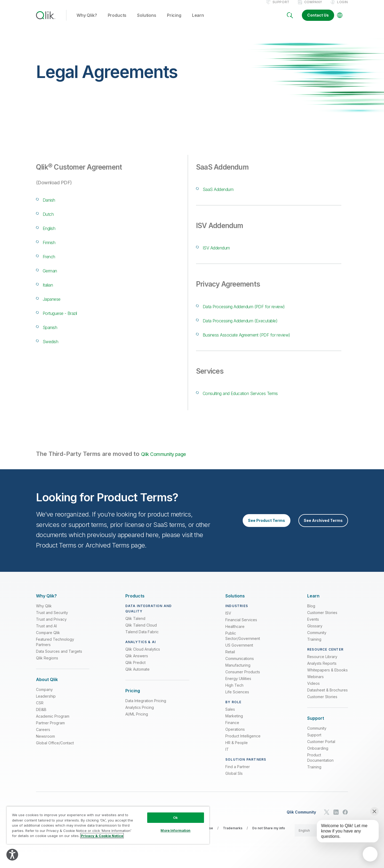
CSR (40, 709)
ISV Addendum (224, 253)
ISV (228, 620)
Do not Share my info (269, 835)
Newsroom (45, 743)
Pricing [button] (174, 21)
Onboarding (318, 755)
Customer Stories (322, 619)
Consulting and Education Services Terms (261, 398)
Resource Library (322, 663)
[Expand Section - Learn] (313, 603)
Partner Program (50, 730)
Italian (51, 290)
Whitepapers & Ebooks (327, 677)
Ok (175, 818)
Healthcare (235, 633)
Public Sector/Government (243, 642)
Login (343, 8)
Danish (52, 205)
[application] (370, 854)
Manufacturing (238, 672)
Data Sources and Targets (59, 658)
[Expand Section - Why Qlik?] (46, 603)
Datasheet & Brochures (327, 697)
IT (227, 756)
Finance (232, 729)
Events (313, 626)
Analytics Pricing (140, 714)
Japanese (56, 304)
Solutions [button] (147, 21)
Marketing (234, 723)
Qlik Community (301, 819)
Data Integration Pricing (146, 707)
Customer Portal (321, 748)
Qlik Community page (170, 460)
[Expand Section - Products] (135, 603)
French (53, 262)
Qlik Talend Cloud (141, 632)
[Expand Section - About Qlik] (47, 686)
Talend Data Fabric (142, 638)
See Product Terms (267, 527)
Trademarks (233, 835)
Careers (43, 736)
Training (314, 646)
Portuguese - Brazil (70, 318)
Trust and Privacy (51, 626)
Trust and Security (52, 619)
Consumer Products (243, 679)
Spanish (54, 332)
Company (313, 8)
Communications (240, 665)
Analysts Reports (322, 670)
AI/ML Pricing (137, 721)
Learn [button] (198, 21)
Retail (230, 658)
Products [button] (117, 21)
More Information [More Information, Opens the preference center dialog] (175, 830)
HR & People (237, 749)
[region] (108, 825)
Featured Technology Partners (55, 649)
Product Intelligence (243, 743)
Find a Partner (238, 773)
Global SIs (234, 780)
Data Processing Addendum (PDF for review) (266, 312)
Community (317, 639)
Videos (313, 690)
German (54, 276)
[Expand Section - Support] (316, 725)
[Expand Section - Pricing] (133, 697)
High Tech (234, 692)
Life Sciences (237, 699)
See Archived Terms (323, 527)
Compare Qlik (48, 639)
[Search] (290, 21)
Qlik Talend (135, 625)
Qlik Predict (135, 669)
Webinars (315, 683)
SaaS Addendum (226, 194)
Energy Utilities (238, 685)
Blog (311, 613)
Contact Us (318, 21)
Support (281, 8)
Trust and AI (46, 633)
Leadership (46, 703)
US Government (239, 652)
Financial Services (241, 626)
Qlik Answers (137, 662)
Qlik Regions (47, 665)
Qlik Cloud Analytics (143, 656)
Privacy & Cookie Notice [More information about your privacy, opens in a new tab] (102, 836)
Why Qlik (44, 613)
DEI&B (41, 716)
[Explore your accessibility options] (12, 855)
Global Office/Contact (55, 750)
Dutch (51, 219)
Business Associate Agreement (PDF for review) (271, 340)
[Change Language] (340, 21)
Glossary (315, 633)
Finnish (53, 247)
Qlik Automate (137, 676)
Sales (230, 716)
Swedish (55, 347)
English (53, 233)
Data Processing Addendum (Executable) (260, 326)
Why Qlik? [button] (87, 21)
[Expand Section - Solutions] (235, 603)
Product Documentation (320, 764)
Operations (235, 736)
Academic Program (53, 723)
